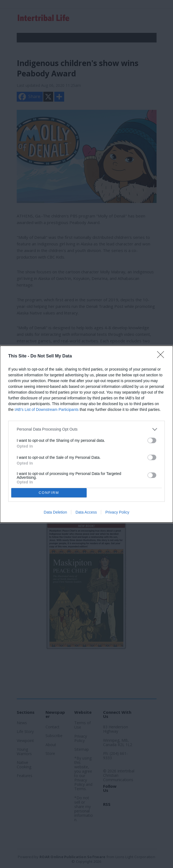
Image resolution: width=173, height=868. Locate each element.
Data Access (86, 512)
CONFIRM (49, 492)
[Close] (162, 356)
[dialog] (86, 434)
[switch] (152, 440)
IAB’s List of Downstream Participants (46, 409)
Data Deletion (56, 512)
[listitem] (86, 429)
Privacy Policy (117, 512)
